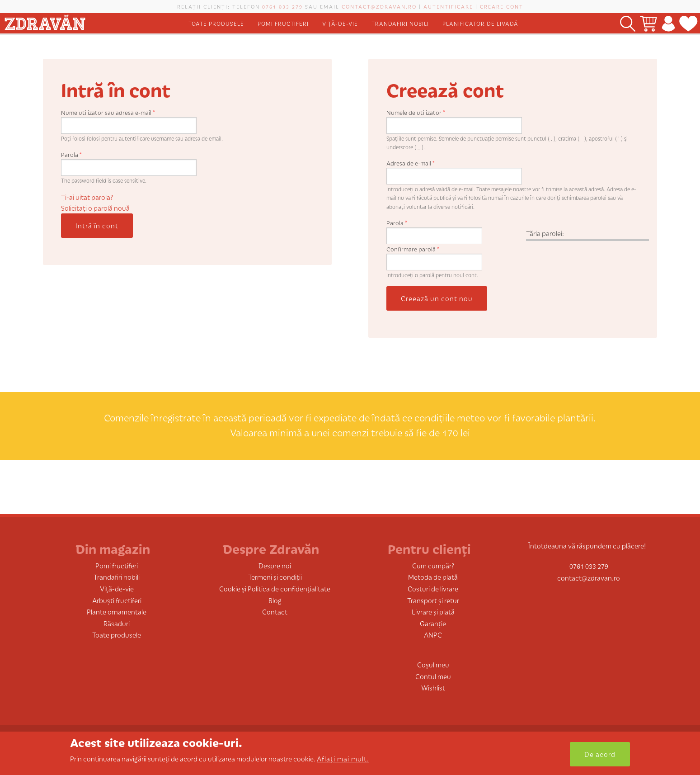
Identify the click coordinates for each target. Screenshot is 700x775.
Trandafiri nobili (400, 23)
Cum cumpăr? (433, 565)
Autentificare (448, 6)
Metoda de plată (433, 577)
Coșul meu (433, 664)
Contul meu (433, 676)
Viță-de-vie (340, 23)
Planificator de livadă (480, 23)
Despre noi (275, 565)
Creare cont (502, 6)
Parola (71, 154)
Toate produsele (216, 23)
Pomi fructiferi (283, 23)
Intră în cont (97, 225)
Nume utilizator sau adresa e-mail (108, 112)
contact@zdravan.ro (379, 6)
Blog (275, 600)
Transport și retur (433, 600)
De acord (600, 754)
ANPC (433, 635)
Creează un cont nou (437, 298)
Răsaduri (117, 623)
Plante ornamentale (117, 612)
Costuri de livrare (433, 588)
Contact (275, 612)
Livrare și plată (433, 612)
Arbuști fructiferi (117, 600)
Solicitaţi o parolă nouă (95, 208)
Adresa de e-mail (411, 163)
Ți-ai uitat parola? (87, 197)
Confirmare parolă (413, 249)
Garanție (433, 623)
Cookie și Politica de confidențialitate (275, 588)
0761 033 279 (282, 6)
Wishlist (433, 688)
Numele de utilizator (416, 112)
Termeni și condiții (275, 577)
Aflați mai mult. (343, 758)
